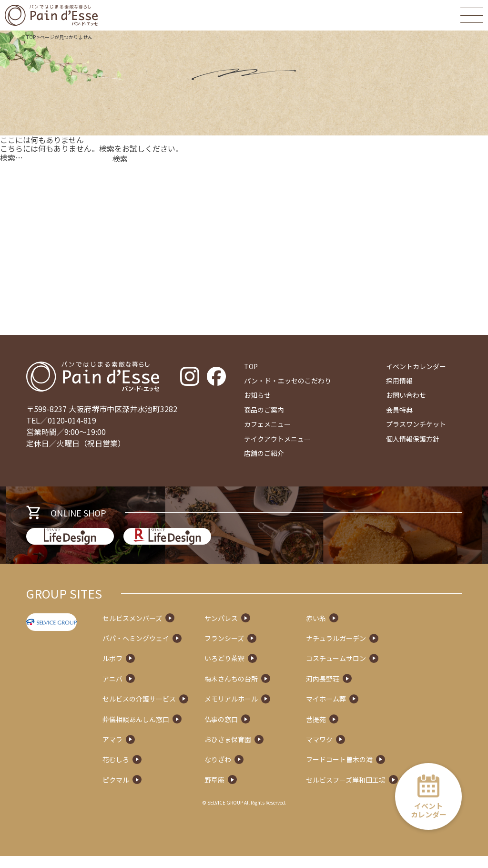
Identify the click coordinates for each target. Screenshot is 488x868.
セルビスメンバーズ (169, 630)
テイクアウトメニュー (277, 439)
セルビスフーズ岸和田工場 (383, 792)
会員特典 (399, 410)
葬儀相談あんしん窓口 (173, 731)
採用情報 (399, 381)
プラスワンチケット (416, 424)
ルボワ (150, 671)
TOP (31, 37)
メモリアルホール (268, 711)
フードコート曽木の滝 (376, 772)
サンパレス (258, 630)
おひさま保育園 (265, 751)
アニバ (150, 691)
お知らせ (257, 395)
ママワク (356, 751)
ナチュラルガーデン (373, 651)
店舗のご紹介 (264, 453)
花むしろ (153, 772)
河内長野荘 (360, 691)
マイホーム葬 (363, 711)
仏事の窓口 (258, 731)
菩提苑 (353, 731)
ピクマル (153, 792)
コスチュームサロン (373, 671)
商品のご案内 (264, 410)
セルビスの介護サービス (176, 711)
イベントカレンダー (416, 366)
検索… (11, 157)
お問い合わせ (406, 395)
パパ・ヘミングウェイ (173, 651)
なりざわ (255, 772)
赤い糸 (353, 630)
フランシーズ (261, 651)
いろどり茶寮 (262, 671)
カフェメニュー (267, 424)
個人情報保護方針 (413, 439)
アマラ (150, 751)
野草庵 (252, 792)
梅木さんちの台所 (268, 691)
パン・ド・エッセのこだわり (288, 381)
